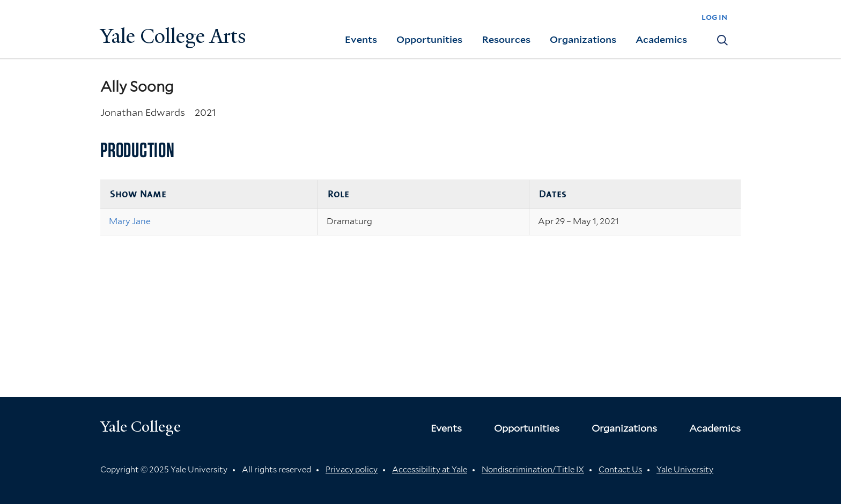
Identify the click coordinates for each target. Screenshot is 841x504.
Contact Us (620, 470)
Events (361, 39)
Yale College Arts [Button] (173, 36)
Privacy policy (352, 470)
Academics (661, 39)
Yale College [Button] (141, 427)
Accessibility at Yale (430, 470)
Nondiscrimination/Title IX (533, 470)
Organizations (583, 39)
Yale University (685, 470)
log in (714, 17)
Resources (506, 39)
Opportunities (429, 39)
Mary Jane (130, 221)
